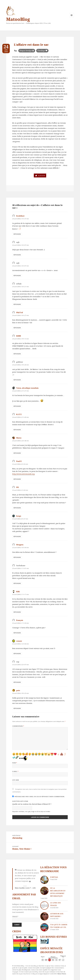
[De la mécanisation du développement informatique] (44, 891)
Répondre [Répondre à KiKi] (17, 612)
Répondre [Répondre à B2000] (17, 354)
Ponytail (54, 877)
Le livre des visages (55, 904)
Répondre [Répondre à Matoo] (17, 453)
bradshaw (20, 216)
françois (20, 620)
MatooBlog (18, 19)
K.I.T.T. (19, 414)
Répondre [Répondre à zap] (17, 682)
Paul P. (19, 461)
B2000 (19, 336)
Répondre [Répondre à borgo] (17, 537)
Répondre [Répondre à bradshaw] (17, 234)
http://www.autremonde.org (23, 474)
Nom (15, 763)
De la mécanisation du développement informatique (58, 892)
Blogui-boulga (26, 51)
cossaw (19, 641)
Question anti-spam (20, 801)
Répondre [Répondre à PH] (17, 508)
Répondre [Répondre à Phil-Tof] (17, 328)
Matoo (19, 438)
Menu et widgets (72, 17)
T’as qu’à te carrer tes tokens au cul (59, 926)
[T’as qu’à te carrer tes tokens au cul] (44, 927)
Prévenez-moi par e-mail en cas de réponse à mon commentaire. (39, 797)
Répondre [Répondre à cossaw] (17, 654)
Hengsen (20, 545)
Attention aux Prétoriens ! (57, 915)
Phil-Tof (20, 312)
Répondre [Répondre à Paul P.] (17, 479)
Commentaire (18, 726)
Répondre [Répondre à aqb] (17, 255)
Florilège (41, 51)
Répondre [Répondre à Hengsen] (17, 557)
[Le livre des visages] (44, 905)
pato (18, 690)
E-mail (15, 771)
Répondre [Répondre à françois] (17, 633)
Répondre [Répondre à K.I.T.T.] (17, 430)
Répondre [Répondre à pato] (17, 708)
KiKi (18, 592)
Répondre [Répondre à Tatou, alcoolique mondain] (17, 406)
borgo (19, 516)
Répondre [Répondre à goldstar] (17, 380)
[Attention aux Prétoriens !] (44, 916)
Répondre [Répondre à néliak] (17, 304)
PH (17, 487)
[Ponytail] (44, 880)
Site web (16, 780)
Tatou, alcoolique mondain (27, 388)
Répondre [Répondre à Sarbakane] (17, 583)
